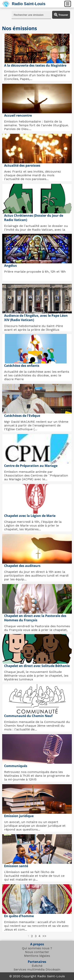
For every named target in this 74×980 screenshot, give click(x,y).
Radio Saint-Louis (29, 4)
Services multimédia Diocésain (37, 969)
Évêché (37, 966)
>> (44, 936)
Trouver (61, 15)
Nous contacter (37, 952)
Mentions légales (37, 956)
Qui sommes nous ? (37, 948)
